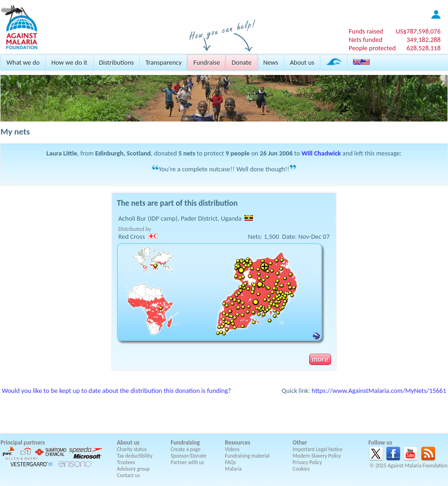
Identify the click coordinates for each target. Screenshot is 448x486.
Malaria (233, 469)
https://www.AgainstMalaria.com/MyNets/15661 (379, 391)
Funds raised (366, 31)
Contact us (128, 475)
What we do (23, 62)
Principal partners (23, 442)
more (320, 359)
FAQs (231, 462)
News (271, 62)
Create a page (186, 449)
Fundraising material (247, 456)
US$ (418, 31)
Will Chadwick (321, 153)
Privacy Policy (307, 462)
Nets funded (366, 40)
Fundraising (185, 442)
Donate (241, 62)
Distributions (117, 62)
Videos (232, 449)
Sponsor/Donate (189, 456)
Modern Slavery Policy (317, 456)
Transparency (163, 62)
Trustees (126, 462)
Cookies (301, 469)
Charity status (132, 449)
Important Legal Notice (317, 449)
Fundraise (207, 62)
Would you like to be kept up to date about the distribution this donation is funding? (116, 391)
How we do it (69, 62)
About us (302, 62)
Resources (238, 442)
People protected (372, 48)
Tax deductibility (135, 456)
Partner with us (188, 462)
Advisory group (133, 469)
